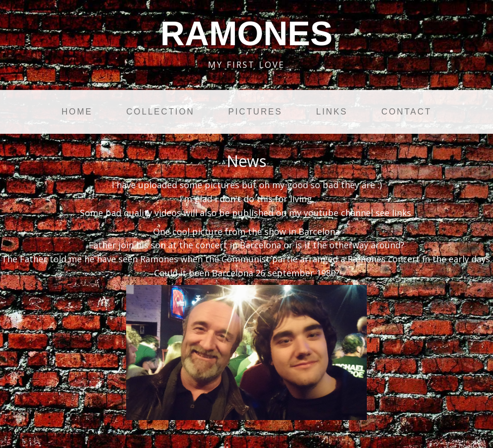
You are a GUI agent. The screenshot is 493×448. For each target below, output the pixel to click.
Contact (406, 112)
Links (332, 112)
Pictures (255, 112)
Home (77, 112)
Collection (160, 112)
